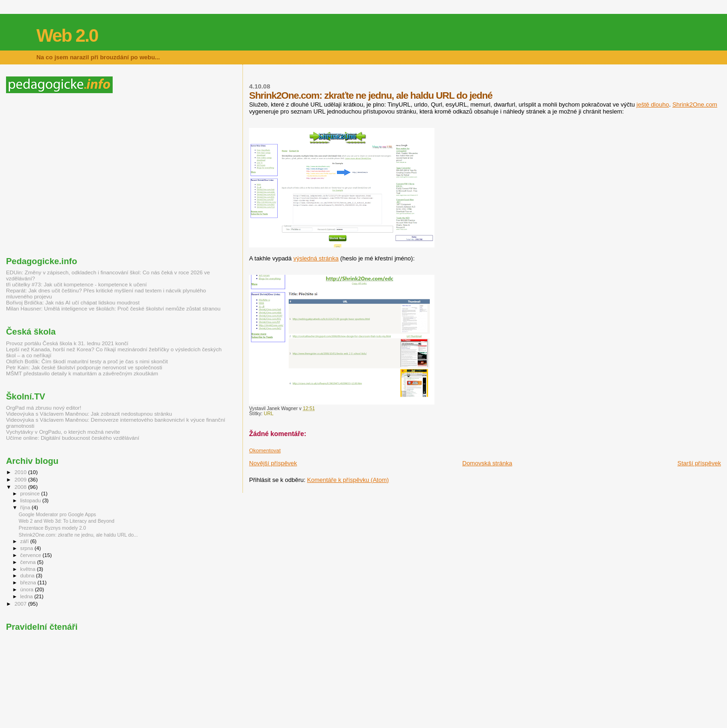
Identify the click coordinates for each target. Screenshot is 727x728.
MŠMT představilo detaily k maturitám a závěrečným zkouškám (82, 373)
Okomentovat (265, 450)
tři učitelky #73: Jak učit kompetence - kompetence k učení (77, 284)
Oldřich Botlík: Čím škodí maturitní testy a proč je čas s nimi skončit (87, 361)
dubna (28, 576)
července (32, 555)
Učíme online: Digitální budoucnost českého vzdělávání (73, 438)
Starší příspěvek (699, 463)
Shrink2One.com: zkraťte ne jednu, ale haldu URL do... (78, 535)
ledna (27, 596)
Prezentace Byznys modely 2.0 (52, 528)
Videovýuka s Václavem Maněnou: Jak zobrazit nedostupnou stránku (89, 414)
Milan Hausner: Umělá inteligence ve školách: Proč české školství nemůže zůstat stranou (113, 308)
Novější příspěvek (273, 463)
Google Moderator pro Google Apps (57, 514)
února (28, 589)
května (29, 569)
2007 (21, 604)
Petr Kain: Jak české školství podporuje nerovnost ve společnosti (84, 367)
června (29, 562)
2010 (21, 472)
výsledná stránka (316, 258)
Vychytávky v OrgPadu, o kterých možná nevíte (63, 432)
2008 (21, 487)
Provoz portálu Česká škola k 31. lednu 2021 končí (67, 343)
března (29, 582)
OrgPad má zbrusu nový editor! (44, 408)
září (26, 541)
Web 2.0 (67, 35)
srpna (28, 548)
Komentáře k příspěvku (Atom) (348, 480)
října (26, 507)
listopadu (32, 500)
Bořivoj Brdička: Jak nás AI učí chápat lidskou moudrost (73, 302)
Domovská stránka (487, 463)
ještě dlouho (653, 104)
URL (269, 414)
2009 (21, 479)
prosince (31, 494)
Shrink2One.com (695, 104)
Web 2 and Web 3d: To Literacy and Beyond (66, 521)
